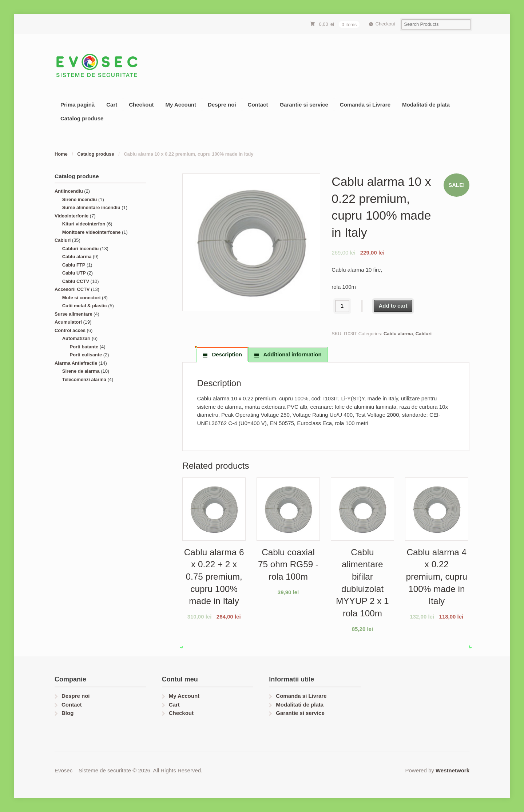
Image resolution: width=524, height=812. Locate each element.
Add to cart (393, 306)
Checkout (385, 24)
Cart (112, 105)
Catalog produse (82, 118)
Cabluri (424, 334)
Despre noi (222, 105)
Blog (68, 713)
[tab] (222, 355)
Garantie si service (304, 105)
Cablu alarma (398, 334)
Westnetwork (452, 770)
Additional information (292, 354)
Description (226, 354)
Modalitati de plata (426, 105)
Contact (258, 105)
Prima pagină (78, 105)
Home (61, 154)
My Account (181, 105)
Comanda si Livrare (365, 105)
